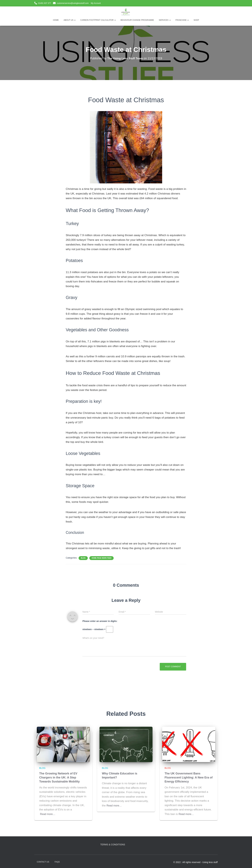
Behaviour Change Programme (137, 20)
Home (56, 20)
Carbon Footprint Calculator (98, 20)
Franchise (182, 20)
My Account (96, 3)
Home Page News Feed (101, 558)
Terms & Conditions (113, 845)
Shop (196, 20)
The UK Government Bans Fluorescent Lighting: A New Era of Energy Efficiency (189, 778)
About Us (70, 20)
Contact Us (43, 862)
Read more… (48, 814)
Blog (83, 558)
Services (165, 20)
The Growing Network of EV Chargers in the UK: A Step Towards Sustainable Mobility (59, 778)
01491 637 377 (45, 3)
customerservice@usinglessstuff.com (73, 3)
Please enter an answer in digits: (100, 621)
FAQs (57, 862)
